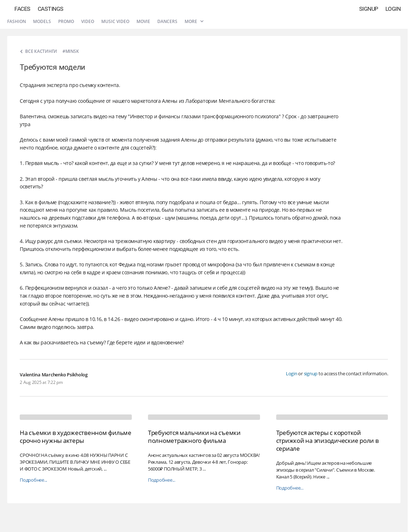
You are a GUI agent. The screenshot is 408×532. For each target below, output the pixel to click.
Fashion (17, 21)
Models (42, 21)
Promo (66, 21)
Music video (115, 21)
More (194, 21)
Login (393, 9)
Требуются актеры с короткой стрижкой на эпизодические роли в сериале (328, 441)
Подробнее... (33, 480)
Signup (369, 9)
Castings (51, 9)
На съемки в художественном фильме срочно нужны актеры (76, 437)
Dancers (167, 21)
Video (88, 21)
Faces (22, 9)
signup (311, 373)
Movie (143, 21)
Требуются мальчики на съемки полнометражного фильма (194, 437)
